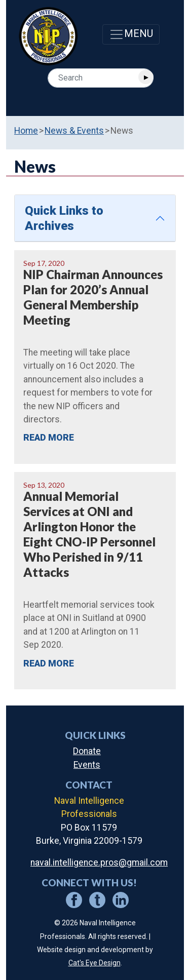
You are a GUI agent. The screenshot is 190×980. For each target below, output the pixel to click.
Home (26, 131)
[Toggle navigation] (131, 34)
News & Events (74, 131)
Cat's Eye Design (94, 963)
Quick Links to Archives (64, 218)
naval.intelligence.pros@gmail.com (99, 863)
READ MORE (49, 438)
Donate (87, 751)
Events (87, 765)
